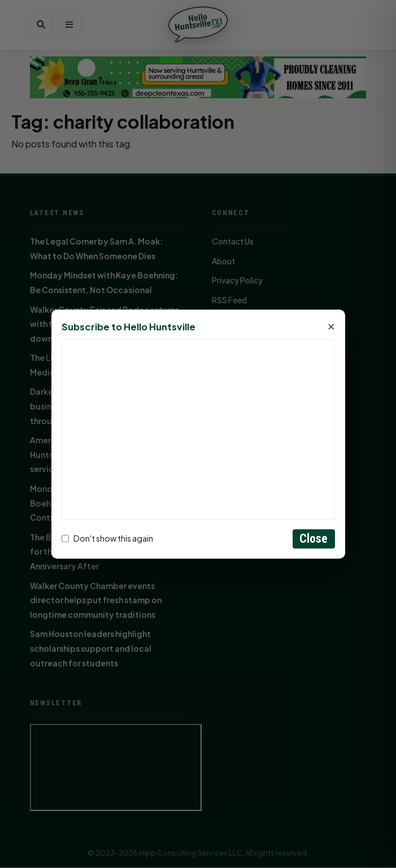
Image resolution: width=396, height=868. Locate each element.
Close (314, 538)
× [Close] (331, 327)
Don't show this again (107, 539)
